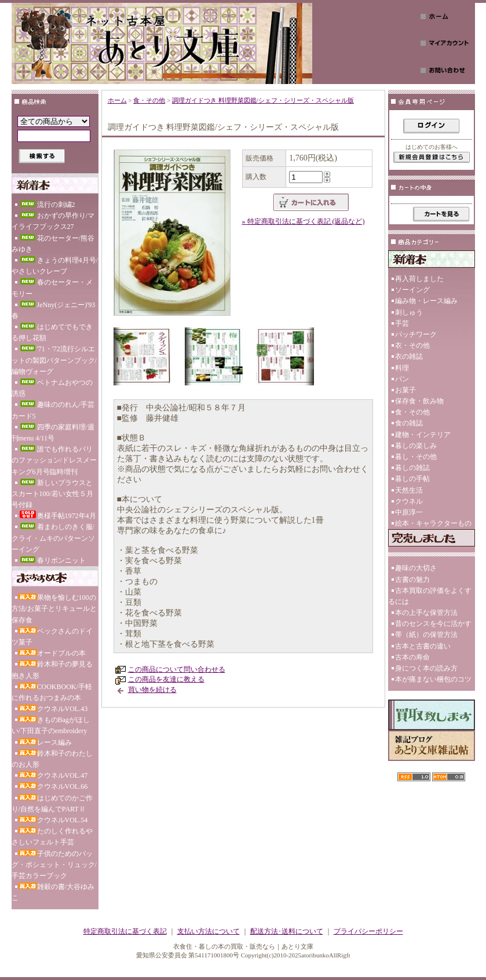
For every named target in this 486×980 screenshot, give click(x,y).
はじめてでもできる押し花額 (52, 332)
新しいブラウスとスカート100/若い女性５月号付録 (52, 494)
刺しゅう (409, 312)
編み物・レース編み (426, 301)
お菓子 (405, 390)
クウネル (409, 501)
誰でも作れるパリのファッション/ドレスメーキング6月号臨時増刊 (54, 460)
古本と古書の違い (423, 646)
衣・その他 (412, 345)
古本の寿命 (412, 657)
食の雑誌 (409, 423)
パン (402, 379)
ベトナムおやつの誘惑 (52, 388)
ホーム (117, 100)
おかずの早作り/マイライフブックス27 (53, 221)
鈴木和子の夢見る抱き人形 (52, 670)
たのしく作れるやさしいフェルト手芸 (52, 837)
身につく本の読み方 (426, 668)
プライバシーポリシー (368, 931)
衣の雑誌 (409, 356)
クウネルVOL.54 (53, 820)
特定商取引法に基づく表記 (125, 931)
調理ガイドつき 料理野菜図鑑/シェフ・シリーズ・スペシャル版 (263, 100)
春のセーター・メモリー (52, 288)
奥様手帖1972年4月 (57, 515)
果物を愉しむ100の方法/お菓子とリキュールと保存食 (54, 609)
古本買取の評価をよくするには (430, 596)
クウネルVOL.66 (53, 786)
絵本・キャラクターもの (433, 523)
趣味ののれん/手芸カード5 (53, 410)
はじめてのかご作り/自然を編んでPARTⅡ (52, 804)
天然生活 (409, 490)
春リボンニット (52, 560)
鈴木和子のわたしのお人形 (52, 759)
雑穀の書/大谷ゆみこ (53, 892)
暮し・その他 (416, 457)
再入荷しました (419, 279)
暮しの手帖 (412, 479)
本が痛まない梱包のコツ (433, 679)
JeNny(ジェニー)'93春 (54, 310)
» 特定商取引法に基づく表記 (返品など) (304, 221)
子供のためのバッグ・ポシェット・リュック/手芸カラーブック (54, 865)
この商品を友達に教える (166, 679)
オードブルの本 (52, 653)
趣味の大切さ (416, 568)
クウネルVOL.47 (53, 775)
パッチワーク (416, 334)
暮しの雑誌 (412, 468)
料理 (402, 368)
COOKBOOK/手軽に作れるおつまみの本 (52, 692)
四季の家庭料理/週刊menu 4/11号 (53, 433)
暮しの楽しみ (416, 446)
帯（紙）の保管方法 (426, 635)
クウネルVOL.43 (53, 709)
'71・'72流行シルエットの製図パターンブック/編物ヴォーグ (54, 360)
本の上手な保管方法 (426, 613)
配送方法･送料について (287, 931)
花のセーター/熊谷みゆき (53, 244)
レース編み (45, 742)
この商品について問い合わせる (177, 669)
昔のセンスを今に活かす (433, 624)
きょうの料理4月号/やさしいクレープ (55, 266)
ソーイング (412, 290)
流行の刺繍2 (47, 205)
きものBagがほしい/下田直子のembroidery (51, 725)
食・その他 (149, 100)
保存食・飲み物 (419, 401)
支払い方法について (209, 931)
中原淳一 (409, 512)
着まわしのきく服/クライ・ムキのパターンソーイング (53, 538)
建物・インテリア (423, 435)
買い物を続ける (152, 690)
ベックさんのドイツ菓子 (52, 637)
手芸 (402, 323)
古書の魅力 (412, 580)
